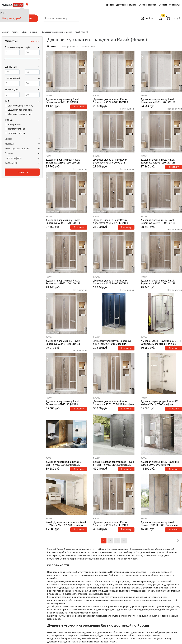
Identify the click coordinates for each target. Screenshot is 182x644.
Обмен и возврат (148, 5)
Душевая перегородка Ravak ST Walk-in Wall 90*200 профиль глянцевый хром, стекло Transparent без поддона (161, 403)
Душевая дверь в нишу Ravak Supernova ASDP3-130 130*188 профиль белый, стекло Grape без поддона (160, 161)
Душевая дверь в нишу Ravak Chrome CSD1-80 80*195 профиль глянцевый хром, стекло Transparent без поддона (161, 523)
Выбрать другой (12, 18)
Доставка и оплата (126, 5)
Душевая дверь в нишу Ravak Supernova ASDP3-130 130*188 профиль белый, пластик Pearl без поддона (65, 161)
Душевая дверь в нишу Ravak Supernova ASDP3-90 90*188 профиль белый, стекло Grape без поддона (112, 161)
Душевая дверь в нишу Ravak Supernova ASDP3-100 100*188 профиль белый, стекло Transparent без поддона (66, 282)
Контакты (174, 5)
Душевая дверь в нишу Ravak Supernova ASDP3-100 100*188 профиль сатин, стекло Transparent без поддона (161, 282)
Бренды (110, 5)
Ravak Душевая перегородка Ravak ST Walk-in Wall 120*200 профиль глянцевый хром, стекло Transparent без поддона (66, 523)
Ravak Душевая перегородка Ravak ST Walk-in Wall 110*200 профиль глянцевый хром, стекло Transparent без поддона (114, 463)
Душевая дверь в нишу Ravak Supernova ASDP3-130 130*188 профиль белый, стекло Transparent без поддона (113, 523)
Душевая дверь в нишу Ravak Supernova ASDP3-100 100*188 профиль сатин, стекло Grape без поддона (160, 221)
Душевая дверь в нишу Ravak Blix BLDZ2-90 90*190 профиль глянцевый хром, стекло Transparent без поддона (161, 463)
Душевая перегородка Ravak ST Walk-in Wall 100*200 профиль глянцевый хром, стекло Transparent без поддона (66, 463)
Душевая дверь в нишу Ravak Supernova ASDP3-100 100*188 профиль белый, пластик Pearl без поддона (112, 101)
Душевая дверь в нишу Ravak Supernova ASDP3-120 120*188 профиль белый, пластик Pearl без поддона (160, 101)
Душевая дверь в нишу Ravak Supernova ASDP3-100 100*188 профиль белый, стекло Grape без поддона (112, 282)
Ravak (49, 96)
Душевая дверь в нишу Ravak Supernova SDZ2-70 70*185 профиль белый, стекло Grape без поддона (114, 403)
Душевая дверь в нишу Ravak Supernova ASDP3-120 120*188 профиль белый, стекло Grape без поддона (65, 221)
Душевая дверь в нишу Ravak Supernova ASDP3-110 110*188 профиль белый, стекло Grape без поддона (65, 342)
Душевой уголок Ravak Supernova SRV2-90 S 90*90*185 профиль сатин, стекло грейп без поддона (112, 342)
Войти (147, 18)
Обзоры (163, 5)
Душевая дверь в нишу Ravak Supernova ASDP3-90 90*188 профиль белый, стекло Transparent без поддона (66, 403)
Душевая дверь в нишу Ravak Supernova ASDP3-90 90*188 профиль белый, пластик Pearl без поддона (65, 101)
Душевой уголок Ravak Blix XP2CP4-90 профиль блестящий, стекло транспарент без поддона (161, 342)
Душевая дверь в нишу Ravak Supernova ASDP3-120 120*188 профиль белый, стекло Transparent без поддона (113, 221)
